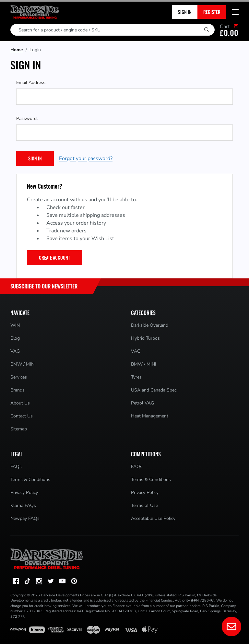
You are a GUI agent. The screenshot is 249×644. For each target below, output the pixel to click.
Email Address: (31, 82)
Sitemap (19, 429)
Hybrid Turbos (145, 338)
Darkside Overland (150, 325)
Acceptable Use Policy (153, 518)
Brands (18, 390)
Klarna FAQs (23, 505)
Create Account (54, 258)
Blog (15, 338)
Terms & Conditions (30, 480)
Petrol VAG (142, 403)
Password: (27, 118)
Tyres (136, 377)
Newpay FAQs (25, 518)
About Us (20, 403)
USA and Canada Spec (154, 390)
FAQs (16, 467)
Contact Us (22, 416)
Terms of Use (144, 505)
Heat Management (150, 416)
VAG (15, 351)
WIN (15, 325)
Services (19, 377)
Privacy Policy (24, 492)
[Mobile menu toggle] (235, 12)
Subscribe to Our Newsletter (44, 286)
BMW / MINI (23, 364)
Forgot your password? (86, 158)
